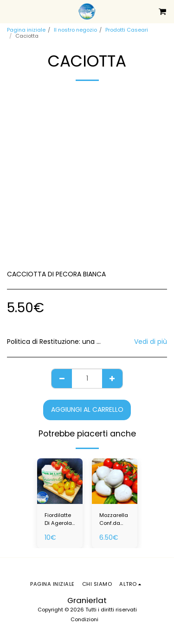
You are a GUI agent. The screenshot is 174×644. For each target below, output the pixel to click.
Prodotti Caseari (127, 30)
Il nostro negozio (75, 30)
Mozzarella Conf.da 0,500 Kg (114, 519)
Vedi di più (151, 342)
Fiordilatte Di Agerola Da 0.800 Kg (58, 519)
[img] (60, 481)
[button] (10, 11)
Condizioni (84, 619)
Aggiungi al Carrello (87, 409)
